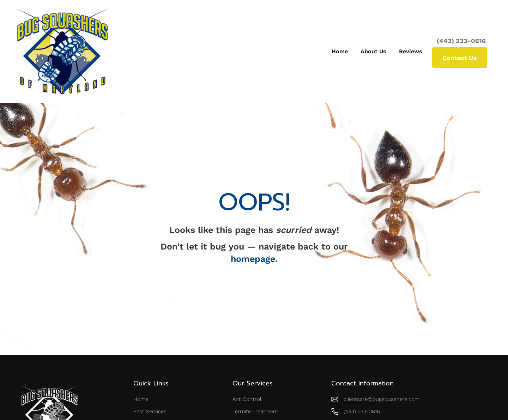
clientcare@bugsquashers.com (382, 399)
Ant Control (247, 399)
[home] (62, 52)
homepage (253, 259)
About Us (373, 51)
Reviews (411, 51)
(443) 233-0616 (461, 41)
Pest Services (150, 412)
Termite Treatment (255, 412)
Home (340, 51)
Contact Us (460, 58)
